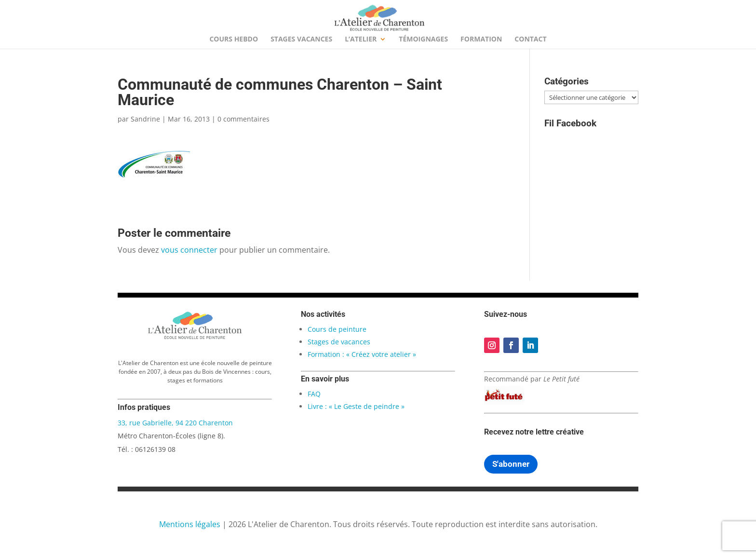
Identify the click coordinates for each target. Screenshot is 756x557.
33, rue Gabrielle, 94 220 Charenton (175, 423)
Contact (530, 40)
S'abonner (511, 464)
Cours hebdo (234, 40)
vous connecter (189, 250)
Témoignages (423, 40)
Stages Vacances (301, 40)
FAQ (314, 394)
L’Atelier (361, 40)
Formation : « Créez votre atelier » (362, 354)
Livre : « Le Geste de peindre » (356, 406)
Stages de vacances (339, 342)
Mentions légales (190, 524)
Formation (481, 40)
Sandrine (145, 119)
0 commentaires (243, 119)
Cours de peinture (337, 329)
